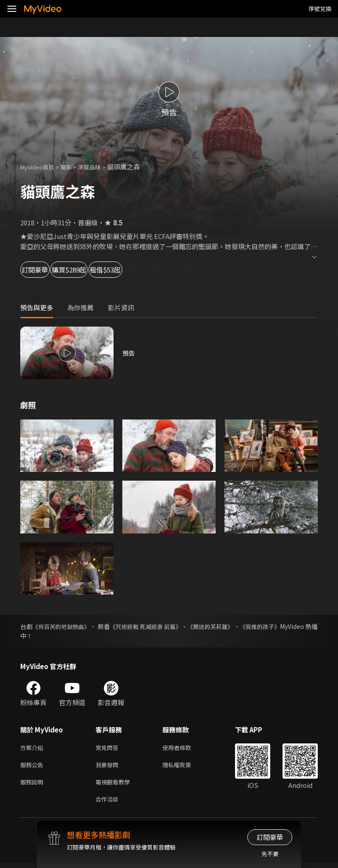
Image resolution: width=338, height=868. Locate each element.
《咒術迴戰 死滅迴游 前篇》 (166, 626)
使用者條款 (184, 748)
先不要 (270, 854)
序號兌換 (320, 9)
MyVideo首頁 (40, 167)
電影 (73, 167)
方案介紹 (33, 748)
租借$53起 (165, 270)
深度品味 (99, 167)
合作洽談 (109, 804)
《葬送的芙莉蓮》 (240, 626)
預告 (129, 353)
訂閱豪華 (44, 270)
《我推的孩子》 (296, 626)
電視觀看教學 (115, 785)
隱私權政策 (184, 767)
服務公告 (33, 767)
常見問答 (109, 748)
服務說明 (33, 785)
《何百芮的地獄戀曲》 (67, 626)
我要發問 (109, 767)
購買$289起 (104, 270)
